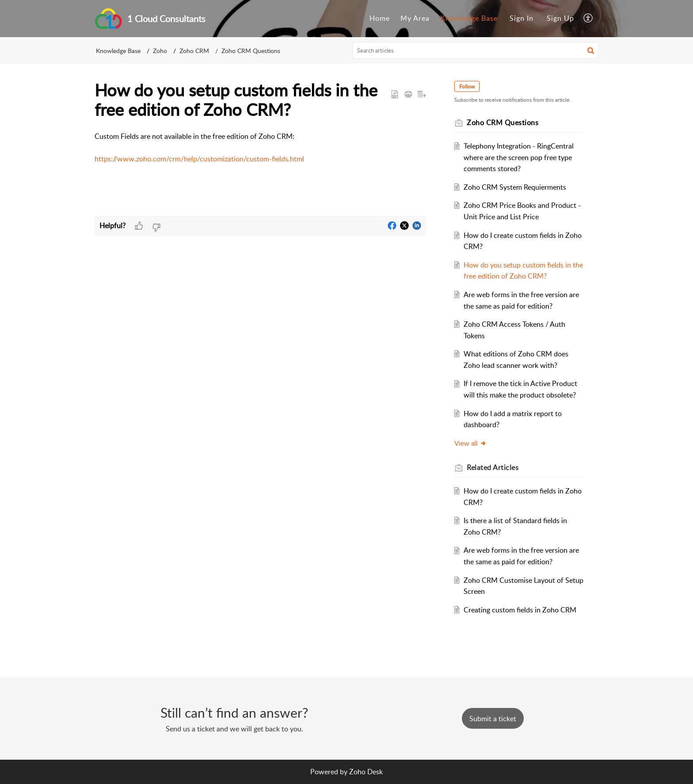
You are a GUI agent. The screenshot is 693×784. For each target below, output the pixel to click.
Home (380, 18)
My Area (415, 18)
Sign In (522, 18)
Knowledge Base (469, 18)
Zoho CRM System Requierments (515, 187)
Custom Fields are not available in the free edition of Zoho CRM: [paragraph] (260, 148)
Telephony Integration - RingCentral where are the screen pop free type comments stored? (519, 157)
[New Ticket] (493, 719)
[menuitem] (380, 19)
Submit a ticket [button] (493, 719)
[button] (588, 19)
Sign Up (560, 18)
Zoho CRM (194, 51)
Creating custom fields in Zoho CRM (520, 610)
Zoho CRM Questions (251, 51)
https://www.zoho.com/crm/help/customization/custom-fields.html (199, 159)
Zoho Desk (366, 772)
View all (470, 443)
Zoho (160, 51)
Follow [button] (467, 86)
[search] (476, 50)
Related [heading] (493, 467)
